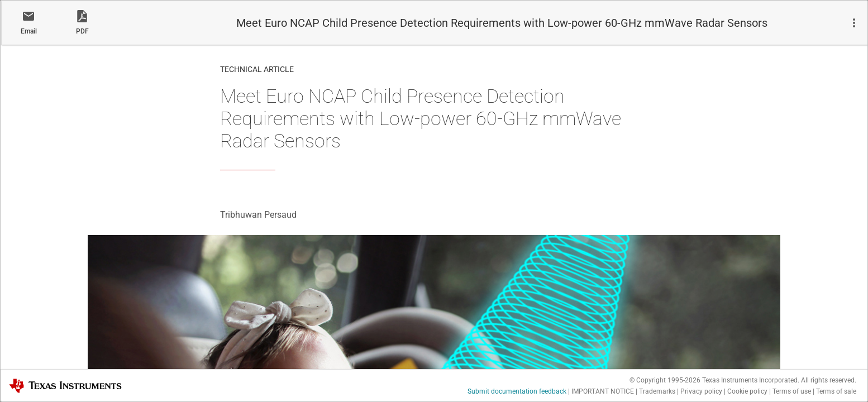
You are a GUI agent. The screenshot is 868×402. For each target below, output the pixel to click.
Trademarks (657, 391)
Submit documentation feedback (517, 391)
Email (29, 31)
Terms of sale (836, 391)
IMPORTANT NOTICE (603, 391)
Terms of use (792, 391)
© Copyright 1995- (665, 380)
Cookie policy (747, 391)
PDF (82, 31)
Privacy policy (701, 391)
